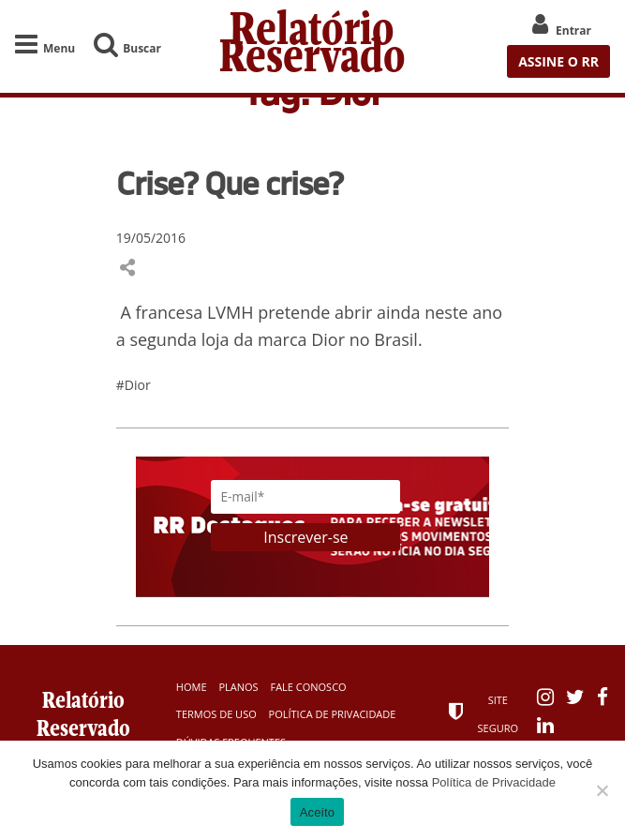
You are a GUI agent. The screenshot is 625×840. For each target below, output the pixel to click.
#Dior (134, 385)
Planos (238, 687)
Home (192, 687)
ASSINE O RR (558, 61)
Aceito (318, 812)
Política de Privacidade (333, 714)
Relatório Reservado (312, 46)
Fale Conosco (308, 687)
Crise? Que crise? (230, 183)
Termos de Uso (216, 714)
